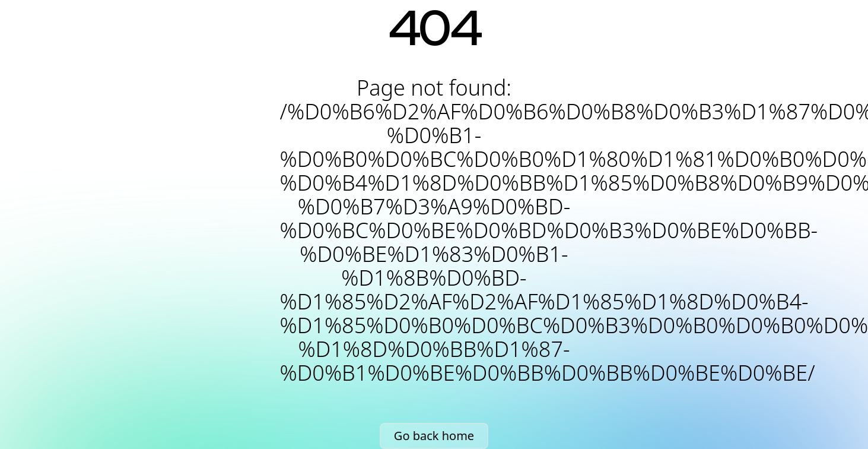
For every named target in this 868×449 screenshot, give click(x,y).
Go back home (434, 436)
